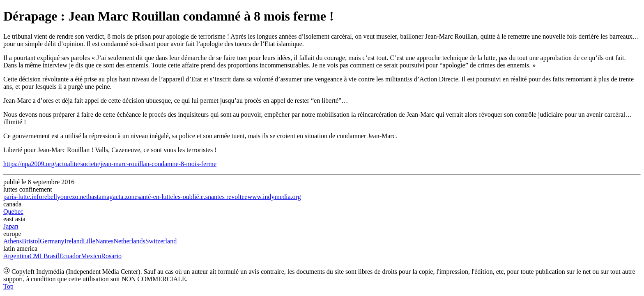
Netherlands (129, 241)
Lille (89, 241)
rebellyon (55, 197)
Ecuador (70, 256)
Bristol (31, 241)
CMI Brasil (44, 256)
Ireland (73, 241)
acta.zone (125, 197)
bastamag (100, 197)
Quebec (13, 212)
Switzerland (161, 241)
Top (8, 286)
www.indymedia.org (274, 197)
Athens (13, 241)
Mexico (91, 256)
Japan (11, 226)
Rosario (111, 256)
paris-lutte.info (23, 197)
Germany (52, 241)
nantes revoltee (228, 197)
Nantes (104, 241)
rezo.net (77, 197)
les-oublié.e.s (191, 197)
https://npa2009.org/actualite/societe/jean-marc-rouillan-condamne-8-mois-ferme (110, 164)
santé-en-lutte (155, 197)
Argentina (16, 256)
